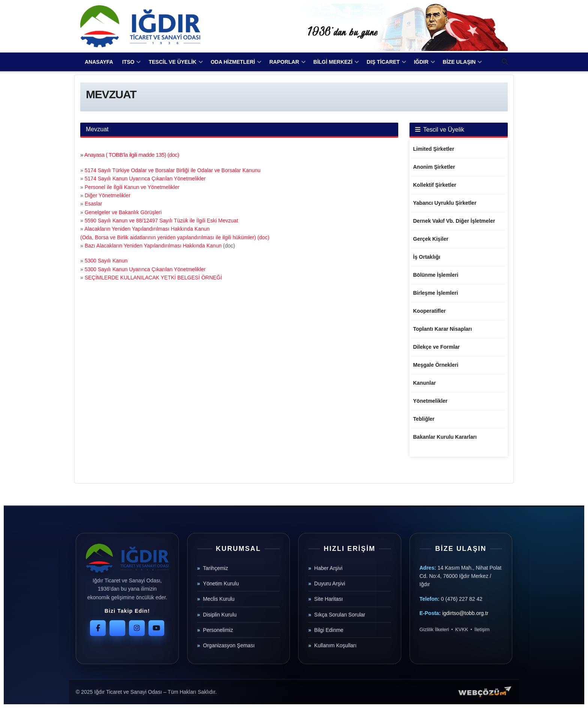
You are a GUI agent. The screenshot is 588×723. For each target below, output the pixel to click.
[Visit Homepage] (140, 26)
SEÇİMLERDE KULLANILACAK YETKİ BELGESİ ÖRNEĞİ (153, 277)
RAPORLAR (284, 62)
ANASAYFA (99, 62)
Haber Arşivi (328, 568)
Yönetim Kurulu (221, 583)
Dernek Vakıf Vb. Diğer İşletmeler (454, 221)
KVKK (462, 629)
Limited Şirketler (434, 149)
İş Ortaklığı (427, 257)
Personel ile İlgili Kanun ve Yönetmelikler (132, 187)
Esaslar (94, 204)
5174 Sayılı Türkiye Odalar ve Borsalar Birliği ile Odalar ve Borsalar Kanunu (173, 170)
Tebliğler (424, 419)
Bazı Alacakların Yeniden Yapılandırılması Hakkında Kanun (153, 246)
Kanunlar (425, 383)
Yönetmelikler (430, 401)
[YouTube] (156, 628)
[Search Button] (505, 62)
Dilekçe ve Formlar (437, 347)
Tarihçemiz (215, 568)
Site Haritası (328, 599)
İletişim (482, 629)
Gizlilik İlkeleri (434, 629)
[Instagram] (137, 628)
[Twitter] (117, 628)
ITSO (128, 62)
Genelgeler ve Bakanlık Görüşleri (123, 212)
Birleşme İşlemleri (436, 293)
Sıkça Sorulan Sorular (340, 615)
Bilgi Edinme (329, 630)
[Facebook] (98, 628)
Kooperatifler (430, 311)
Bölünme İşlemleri (436, 275)
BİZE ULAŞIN (459, 62)
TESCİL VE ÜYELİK (172, 62)
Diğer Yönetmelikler (108, 195)
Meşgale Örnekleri (436, 365)
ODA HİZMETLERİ (233, 62)
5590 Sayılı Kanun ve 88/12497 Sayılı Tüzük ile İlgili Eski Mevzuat (161, 220)
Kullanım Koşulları (335, 645)
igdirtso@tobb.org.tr (465, 613)
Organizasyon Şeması (229, 645)
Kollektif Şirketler (435, 185)
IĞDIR (421, 62)
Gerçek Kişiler (431, 239)
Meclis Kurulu (219, 599)
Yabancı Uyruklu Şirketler (445, 203)
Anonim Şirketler (434, 167)
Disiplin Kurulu (220, 615)
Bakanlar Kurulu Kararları (445, 437)
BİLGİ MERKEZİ (333, 62)
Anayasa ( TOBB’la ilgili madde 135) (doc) (131, 155)
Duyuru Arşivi (330, 583)
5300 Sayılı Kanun (106, 261)
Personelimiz (218, 630)
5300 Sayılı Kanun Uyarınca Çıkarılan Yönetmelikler (145, 269)
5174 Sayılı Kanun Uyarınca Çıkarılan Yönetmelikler (145, 178)
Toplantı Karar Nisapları (443, 329)
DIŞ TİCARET (383, 62)
